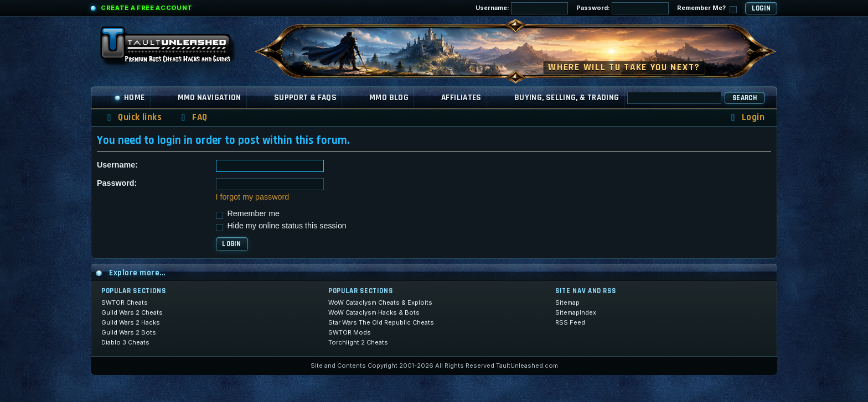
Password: (622, 8)
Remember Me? (707, 9)
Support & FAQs (305, 98)
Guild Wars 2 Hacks (131, 322)
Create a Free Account (147, 8)
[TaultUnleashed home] (174, 48)
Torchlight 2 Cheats (358, 342)
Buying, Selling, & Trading (567, 98)
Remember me (248, 213)
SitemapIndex (576, 312)
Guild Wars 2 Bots (129, 332)
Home (130, 98)
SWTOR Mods (350, 332)
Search (745, 98)
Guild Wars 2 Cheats (132, 312)
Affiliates (461, 98)
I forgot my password (253, 197)
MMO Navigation (210, 98)
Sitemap (567, 302)
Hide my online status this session (281, 226)
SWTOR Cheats (125, 302)
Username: (522, 8)
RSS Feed (570, 322)
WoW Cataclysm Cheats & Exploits (380, 302)
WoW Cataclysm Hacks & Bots (374, 312)
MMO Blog (389, 98)
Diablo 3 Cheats (125, 342)
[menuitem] (193, 118)
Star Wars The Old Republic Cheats (381, 322)
